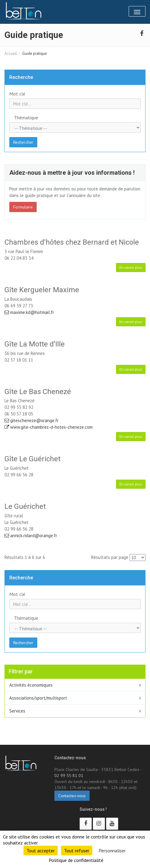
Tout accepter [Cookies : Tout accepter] (41, 851)
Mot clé (17, 94)
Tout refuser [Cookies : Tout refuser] (77, 851)
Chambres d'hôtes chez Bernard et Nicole (72, 242)
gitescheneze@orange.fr (32, 420)
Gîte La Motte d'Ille (35, 344)
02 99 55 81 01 (69, 776)
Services (17, 711)
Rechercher (23, 142)
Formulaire (23, 207)
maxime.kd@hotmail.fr (29, 312)
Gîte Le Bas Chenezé (38, 392)
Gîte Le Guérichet (32, 459)
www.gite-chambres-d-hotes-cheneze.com (49, 427)
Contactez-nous (72, 796)
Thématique (26, 118)
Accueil (11, 53)
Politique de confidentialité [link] (76, 860)
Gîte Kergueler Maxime (42, 290)
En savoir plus (131, 267)
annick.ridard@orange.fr (31, 536)
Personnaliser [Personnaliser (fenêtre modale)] (112, 851)
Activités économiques (31, 685)
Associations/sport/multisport (38, 698)
